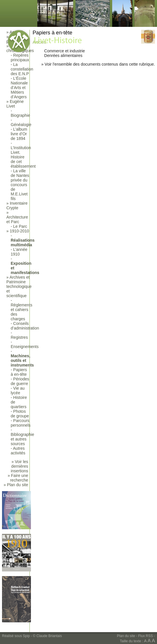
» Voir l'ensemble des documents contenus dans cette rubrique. (98, 64)
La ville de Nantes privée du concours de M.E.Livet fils (20, 185)
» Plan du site (16, 485)
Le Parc (20, 226)
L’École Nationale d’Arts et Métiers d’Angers (19, 88)
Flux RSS (146, 636)
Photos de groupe (20, 414)
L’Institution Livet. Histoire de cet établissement (23, 157)
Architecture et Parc (17, 219)
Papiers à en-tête (19, 372)
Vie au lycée (18, 391)
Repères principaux (20, 58)
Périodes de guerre (20, 381)
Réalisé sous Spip (16, 636)
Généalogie (21, 125)
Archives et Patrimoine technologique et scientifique (19, 286)
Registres (19, 337)
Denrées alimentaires (63, 55)
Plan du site (126, 636)
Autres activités (18, 451)
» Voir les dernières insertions (19, 466)
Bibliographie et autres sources (22, 439)
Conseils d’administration (25, 326)
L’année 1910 (19, 252)
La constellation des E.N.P (22, 69)
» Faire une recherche (18, 478)
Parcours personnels (21, 423)
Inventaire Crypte (17, 206)
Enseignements (25, 347)
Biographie (20, 115)
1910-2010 (20, 231)
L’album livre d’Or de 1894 (19, 134)
